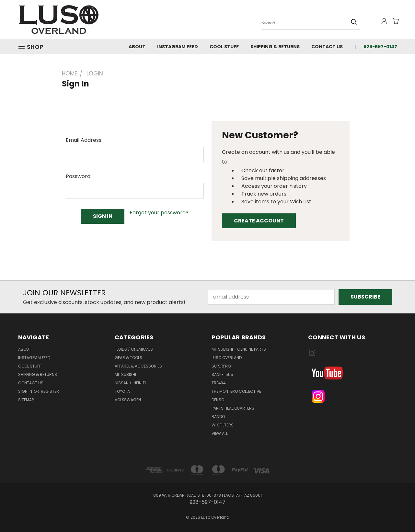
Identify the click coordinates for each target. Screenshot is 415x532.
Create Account (259, 221)
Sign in (26, 391)
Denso (218, 400)
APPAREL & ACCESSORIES (138, 366)
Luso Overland (227, 358)
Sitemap (26, 400)
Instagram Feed (178, 47)
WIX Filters (223, 425)
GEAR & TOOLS (128, 358)
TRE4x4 (219, 383)
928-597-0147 (380, 47)
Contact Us (327, 47)
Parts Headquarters (233, 408)
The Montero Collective (236, 391)
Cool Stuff (224, 47)
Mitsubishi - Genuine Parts (239, 349)
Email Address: (84, 140)
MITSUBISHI (125, 374)
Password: (79, 176)
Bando (218, 417)
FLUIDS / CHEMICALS (134, 349)
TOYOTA (122, 391)
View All (220, 433)
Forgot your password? (159, 213)
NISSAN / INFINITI (130, 383)
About (137, 47)
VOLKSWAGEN (128, 400)
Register (50, 391)
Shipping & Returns (275, 47)
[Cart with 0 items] (396, 21)
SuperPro (221, 366)
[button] (353, 373)
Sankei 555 (222, 374)
